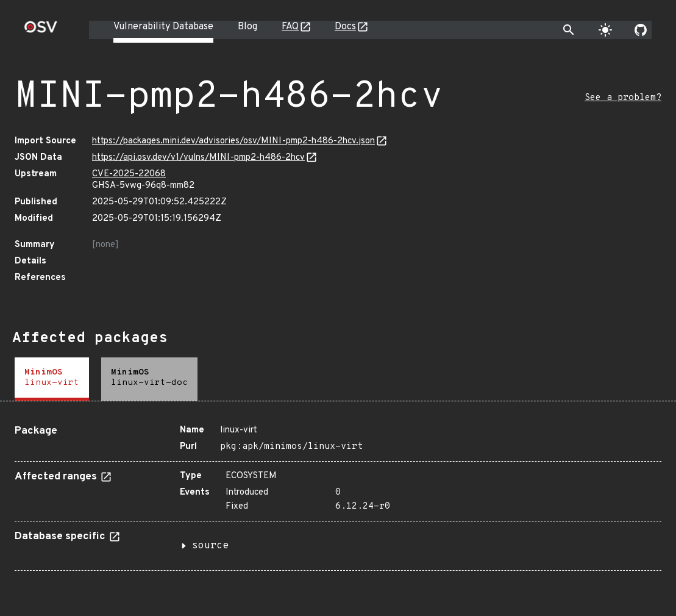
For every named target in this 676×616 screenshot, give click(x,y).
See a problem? (623, 98)
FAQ (290, 27)
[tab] (52, 379)
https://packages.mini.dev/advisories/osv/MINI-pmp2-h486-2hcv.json (233, 141)
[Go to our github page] (641, 30)
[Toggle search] (569, 30)
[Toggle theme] (605, 30)
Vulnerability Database (163, 27)
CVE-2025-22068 (129, 174)
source (210, 546)
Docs (345, 27)
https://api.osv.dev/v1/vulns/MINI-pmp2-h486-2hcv (198, 158)
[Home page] (41, 31)
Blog (247, 27)
